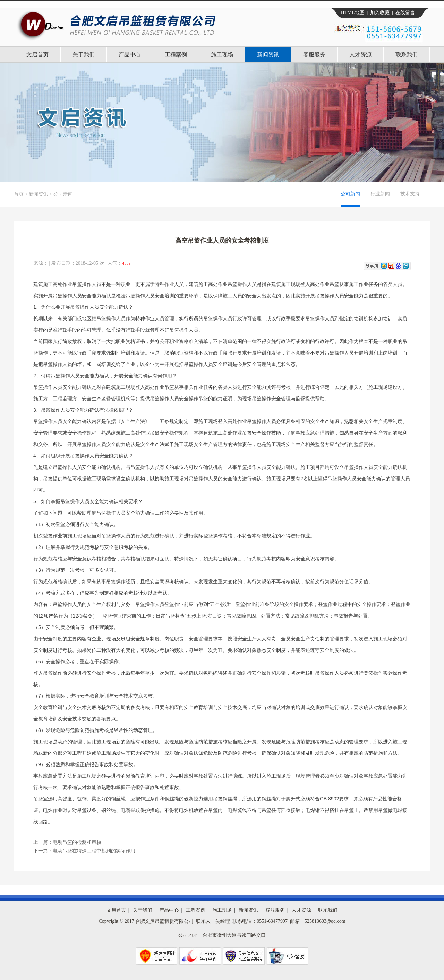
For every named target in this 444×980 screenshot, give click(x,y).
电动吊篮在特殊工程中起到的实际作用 (94, 851)
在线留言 (405, 13)
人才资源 (360, 55)
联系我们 (407, 55)
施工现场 (222, 55)
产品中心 (130, 55)
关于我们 (84, 55)
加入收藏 (380, 13)
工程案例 (176, 55)
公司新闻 (350, 194)
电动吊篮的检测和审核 (77, 842)
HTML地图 (353, 13)
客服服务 (314, 55)
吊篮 (58, 296)
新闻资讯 (268, 55)
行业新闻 (380, 194)
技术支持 (410, 194)
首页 (19, 194)
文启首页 (37, 55)
